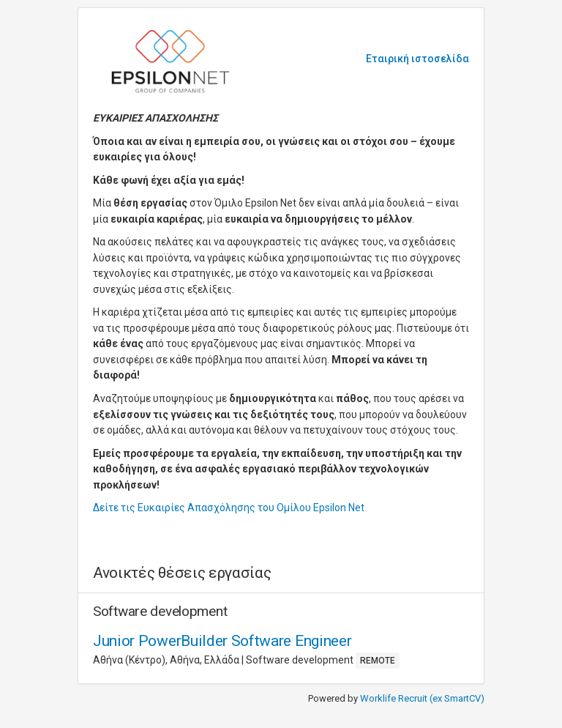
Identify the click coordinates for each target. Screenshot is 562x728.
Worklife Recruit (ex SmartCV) (422, 698)
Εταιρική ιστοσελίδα (417, 59)
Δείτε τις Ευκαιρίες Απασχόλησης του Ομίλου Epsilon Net (229, 508)
